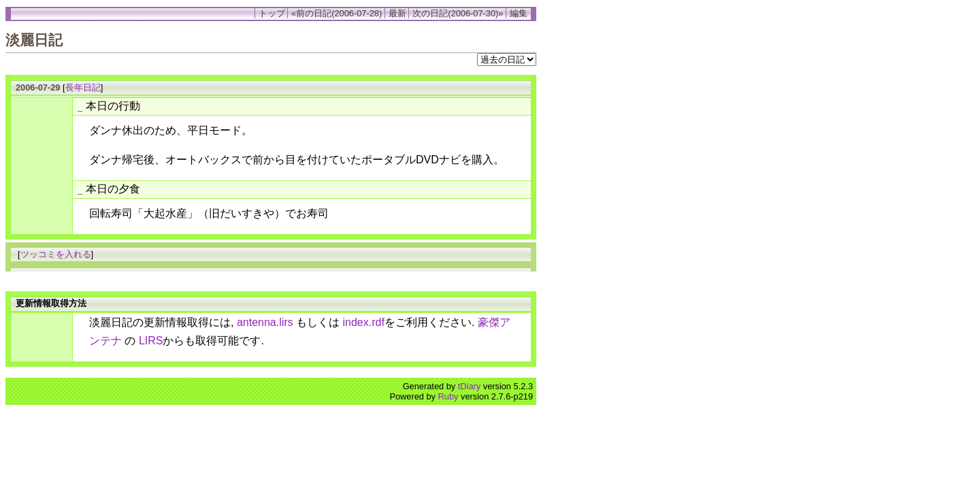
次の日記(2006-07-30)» (458, 13)
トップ (272, 13)
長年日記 (83, 87)
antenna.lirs (265, 322)
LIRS (151, 341)
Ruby (448, 396)
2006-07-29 (38, 87)
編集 (519, 13)
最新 (397, 13)
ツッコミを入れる (56, 254)
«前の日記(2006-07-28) (337, 13)
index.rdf (364, 322)
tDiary (469, 386)
